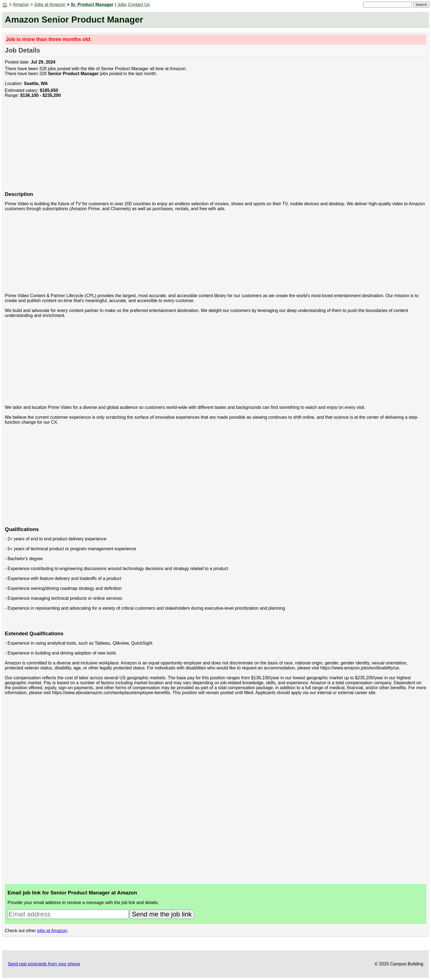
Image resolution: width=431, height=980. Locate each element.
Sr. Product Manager (92, 5)
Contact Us (139, 5)
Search (421, 5)
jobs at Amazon (52, 931)
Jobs (122, 5)
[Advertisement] (170, 147)
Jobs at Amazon (50, 5)
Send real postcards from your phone (44, 964)
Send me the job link (162, 914)
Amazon (21, 5)
